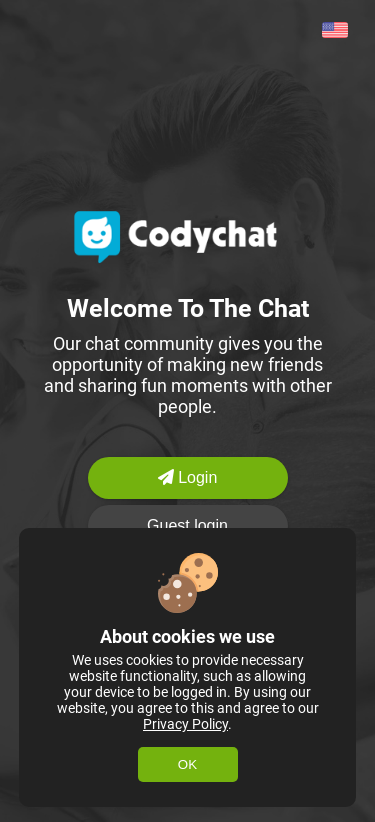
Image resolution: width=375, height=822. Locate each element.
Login (188, 477)
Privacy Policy (185, 724)
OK (187, 764)
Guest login (187, 525)
